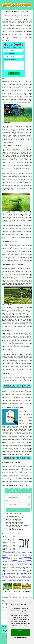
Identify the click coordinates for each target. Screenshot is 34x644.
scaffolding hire (24, 566)
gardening (15, 560)
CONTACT (25, 9)
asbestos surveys (23, 579)
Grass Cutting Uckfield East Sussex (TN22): (15, 20)
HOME (14, 9)
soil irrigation (7, 573)
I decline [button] (20, 634)
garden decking (9, 553)
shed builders (15, 575)
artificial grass (18, 572)
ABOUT (21, 9)
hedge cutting (23, 559)
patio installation (23, 554)
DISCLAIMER (30, 9)
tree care (11, 567)
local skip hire (14, 556)
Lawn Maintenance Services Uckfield (15, 486)
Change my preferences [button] (20, 638)
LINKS (17, 9)
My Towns (6, 636)
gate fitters (26, 567)
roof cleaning (12, 581)
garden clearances (14, 569)
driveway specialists (23, 562)
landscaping (24, 573)
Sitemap (4, 627)
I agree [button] (20, 630)
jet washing (22, 570)
